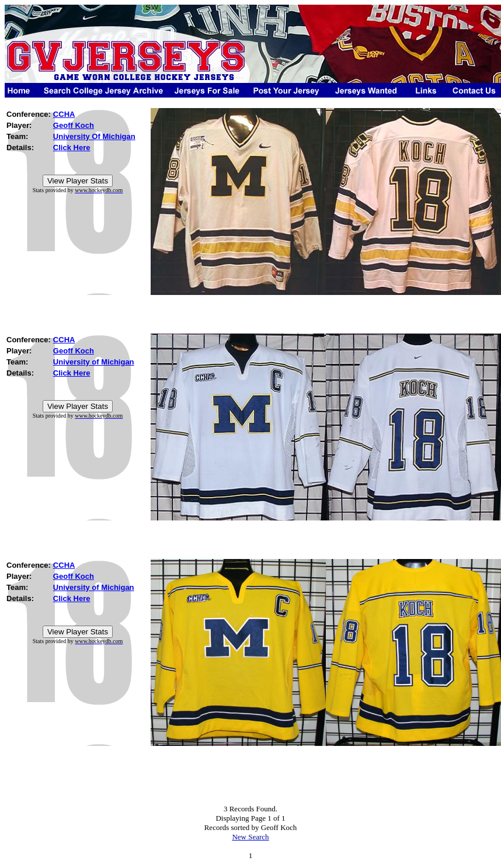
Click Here (72, 147)
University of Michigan (94, 362)
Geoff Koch (74, 125)
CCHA (64, 114)
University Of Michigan (94, 136)
